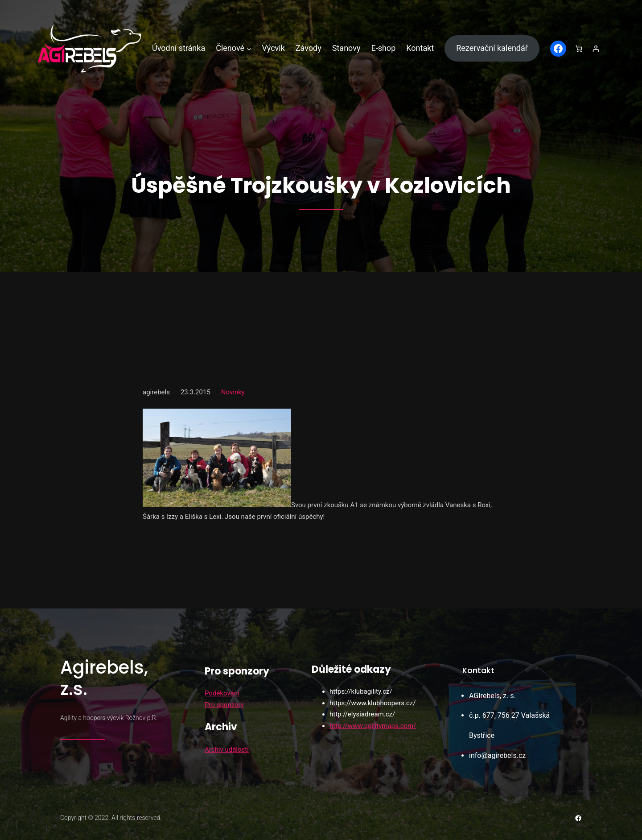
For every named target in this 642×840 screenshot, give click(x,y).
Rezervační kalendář (492, 48)
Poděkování (222, 693)
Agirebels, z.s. (104, 678)
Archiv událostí (227, 749)
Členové (230, 48)
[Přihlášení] (596, 49)
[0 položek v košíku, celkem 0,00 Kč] (579, 49)
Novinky (233, 392)
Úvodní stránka (179, 48)
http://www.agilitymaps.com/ (373, 726)
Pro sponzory (224, 705)
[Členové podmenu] (249, 48)
